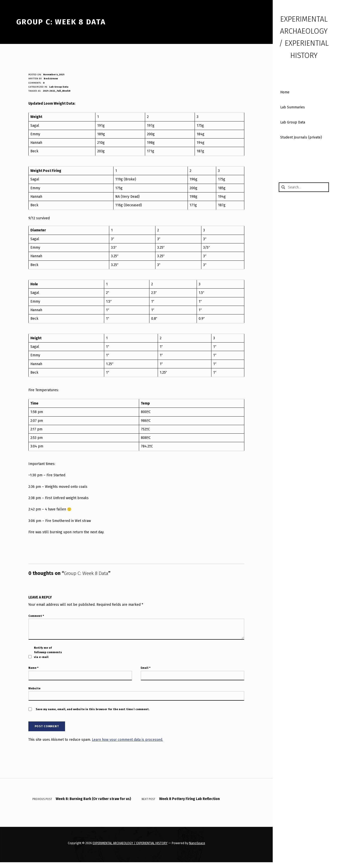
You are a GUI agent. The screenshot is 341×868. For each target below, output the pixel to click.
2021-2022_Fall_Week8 (57, 91)
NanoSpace (197, 843)
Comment (36, 616)
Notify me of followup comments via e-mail (48, 652)
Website (34, 688)
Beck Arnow (51, 79)
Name (33, 668)
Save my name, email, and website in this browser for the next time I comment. (93, 709)
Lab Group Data (59, 87)
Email (146, 668)
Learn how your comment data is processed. (127, 740)
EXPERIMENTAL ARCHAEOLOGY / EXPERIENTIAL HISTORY (130, 843)
